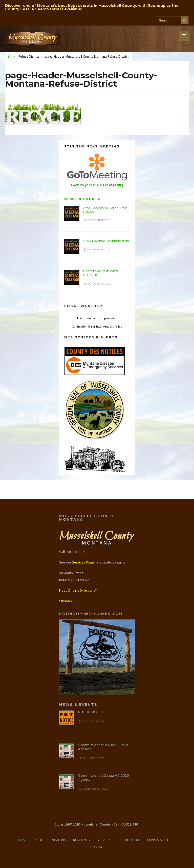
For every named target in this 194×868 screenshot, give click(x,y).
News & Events (82, 199)
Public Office (129, 840)
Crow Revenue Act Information (106, 241)
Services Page (83, 562)
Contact (98, 847)
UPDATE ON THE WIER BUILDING (101, 273)
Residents (81, 840)
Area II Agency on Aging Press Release (105, 210)
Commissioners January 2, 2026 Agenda (103, 777)
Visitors (59, 840)
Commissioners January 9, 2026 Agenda (104, 747)
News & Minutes (160, 840)
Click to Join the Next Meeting (97, 185)
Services (104, 840)
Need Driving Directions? (78, 590)
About (40, 840)
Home (23, 840)
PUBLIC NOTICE (91, 712)
